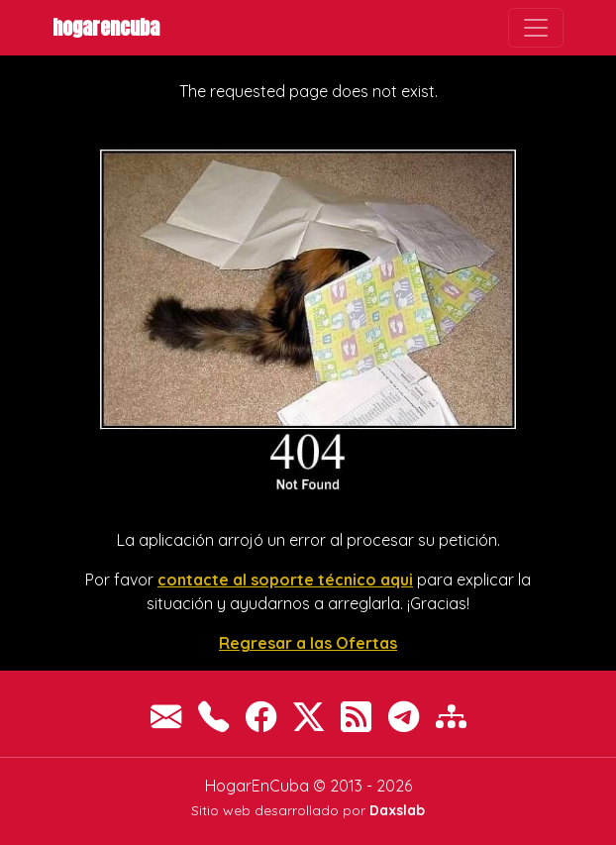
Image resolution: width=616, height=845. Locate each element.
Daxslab (397, 810)
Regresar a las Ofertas (308, 643)
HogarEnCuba (106, 27)
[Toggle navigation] (536, 28)
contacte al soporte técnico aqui (285, 580)
